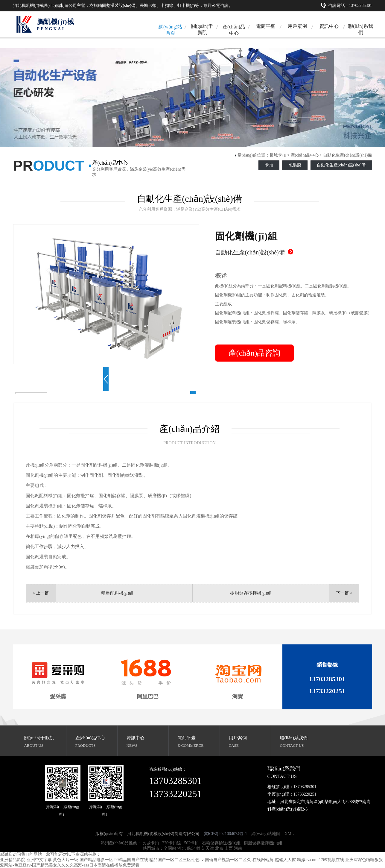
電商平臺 (266, 26)
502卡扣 (191, 843)
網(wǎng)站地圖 (266, 834)
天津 (210, 848)
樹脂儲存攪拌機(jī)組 (251, 593)
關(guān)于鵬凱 (202, 29)
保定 (191, 848)
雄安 (200, 848)
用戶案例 (297, 26)
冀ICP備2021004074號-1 (225, 834)
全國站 (170, 848)
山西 (229, 848)
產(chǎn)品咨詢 (255, 353)
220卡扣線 (172, 843)
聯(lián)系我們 (361, 29)
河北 (182, 848)
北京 (219, 848)
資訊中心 (329, 26)
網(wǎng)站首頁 (170, 30)
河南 (238, 848)
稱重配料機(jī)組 (117, 593)
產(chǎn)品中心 (234, 30)
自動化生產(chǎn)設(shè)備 (348, 155)
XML (289, 834)
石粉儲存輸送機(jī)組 (221, 843)
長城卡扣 (278, 155)
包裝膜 (295, 165)
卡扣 (269, 165)
